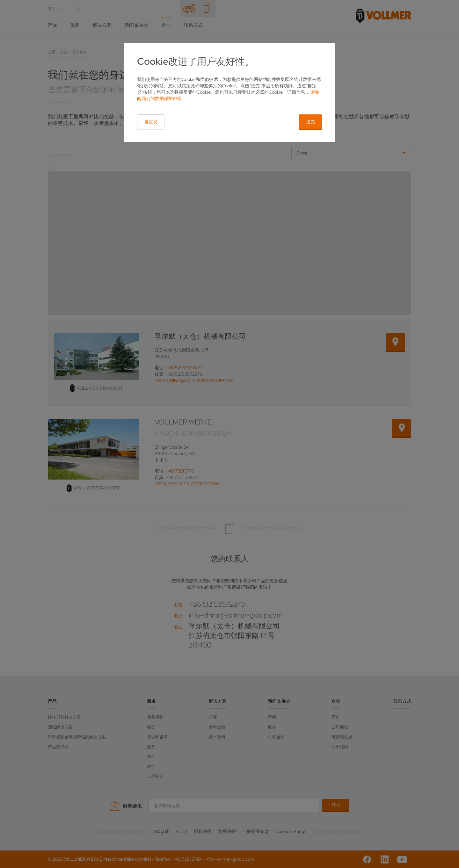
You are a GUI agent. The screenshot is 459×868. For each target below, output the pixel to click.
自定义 (151, 122)
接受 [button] (310, 122)
